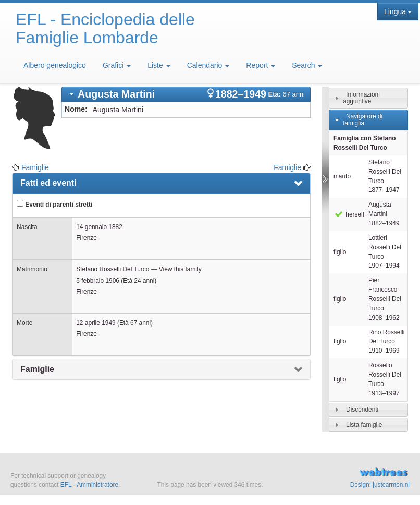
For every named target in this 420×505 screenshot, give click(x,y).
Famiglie (35, 167)
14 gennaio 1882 (99, 227)
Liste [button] (159, 65)
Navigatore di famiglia (363, 120)
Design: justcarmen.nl (380, 485)
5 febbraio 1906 (98, 281)
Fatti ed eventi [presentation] (48, 183)
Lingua (398, 11)
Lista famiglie (364, 425)
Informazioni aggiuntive (361, 98)
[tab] (186, 94)
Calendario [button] (208, 65)
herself (349, 214)
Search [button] (307, 65)
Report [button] (261, 65)
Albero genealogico (55, 65)
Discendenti (362, 410)
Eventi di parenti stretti (54, 204)
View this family (180, 269)
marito (342, 176)
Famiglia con (365, 143)
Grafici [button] (117, 65)
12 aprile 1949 (96, 323)
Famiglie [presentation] (37, 369)
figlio (340, 252)
